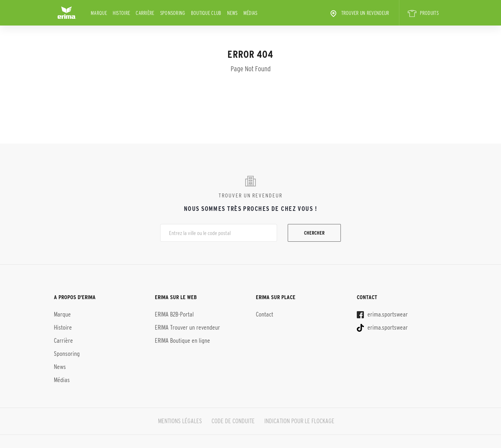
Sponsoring (173, 13)
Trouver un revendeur (359, 13)
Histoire (121, 13)
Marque (99, 13)
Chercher (314, 233)
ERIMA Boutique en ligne (182, 341)
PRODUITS (423, 13)
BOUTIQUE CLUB (206, 13)
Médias (251, 13)
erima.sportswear (382, 314)
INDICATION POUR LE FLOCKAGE (299, 421)
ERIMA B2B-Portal (174, 314)
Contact (264, 314)
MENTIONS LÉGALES (180, 421)
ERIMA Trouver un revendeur (187, 327)
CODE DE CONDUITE (233, 421)
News (232, 13)
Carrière (145, 13)
